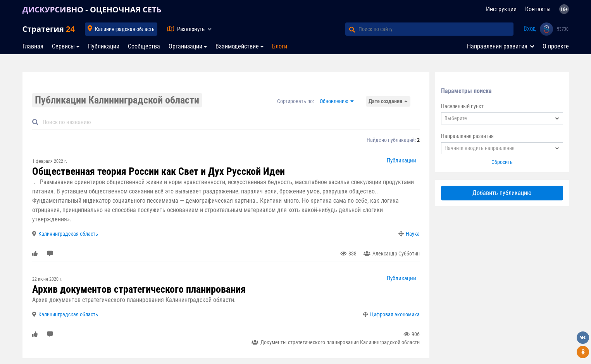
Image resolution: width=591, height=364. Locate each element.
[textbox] (502, 118)
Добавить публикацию (502, 193)
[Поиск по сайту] (436, 29)
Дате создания (385, 101)
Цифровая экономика (395, 314)
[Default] (229, 122)
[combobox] (502, 118)
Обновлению (334, 101)
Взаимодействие (237, 46)
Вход (530, 28)
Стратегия (49, 29)
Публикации (104, 46)
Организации (185, 46)
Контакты (538, 9)
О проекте (556, 46)
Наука (413, 234)
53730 (563, 29)
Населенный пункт (462, 106)
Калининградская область (125, 29)
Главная (33, 46)
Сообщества (144, 46)
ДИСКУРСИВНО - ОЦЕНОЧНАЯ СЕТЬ (92, 9)
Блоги (280, 46)
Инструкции (501, 9)
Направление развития (467, 136)
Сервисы (63, 46)
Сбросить (502, 162)
